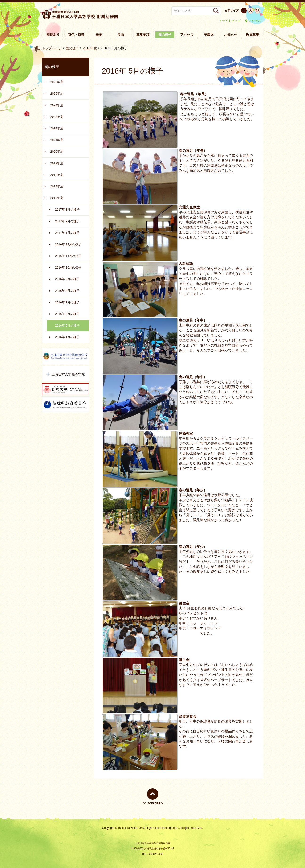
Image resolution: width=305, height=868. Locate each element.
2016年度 (90, 48)
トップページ (52, 48)
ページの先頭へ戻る (153, 804)
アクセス (255, 21)
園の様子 (72, 48)
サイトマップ (231, 21)
